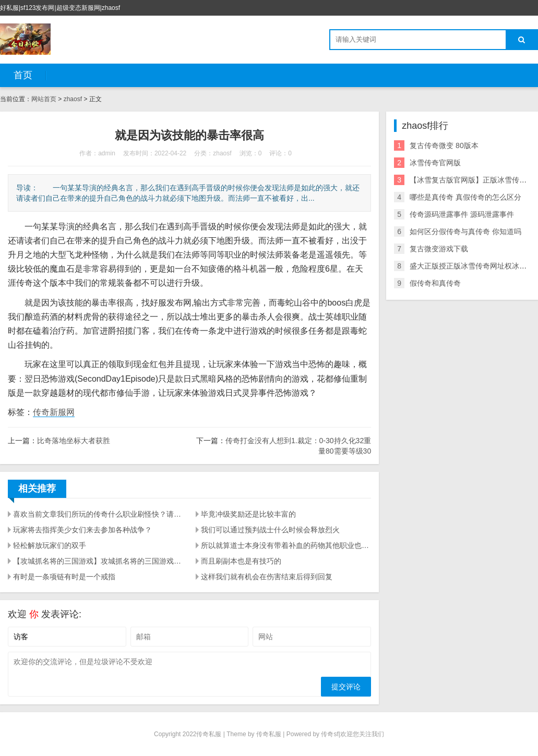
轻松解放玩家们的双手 (50, 545)
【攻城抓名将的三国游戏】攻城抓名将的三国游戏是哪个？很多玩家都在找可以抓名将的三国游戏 (98, 561)
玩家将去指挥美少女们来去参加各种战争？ (82, 530)
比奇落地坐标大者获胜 (74, 441)
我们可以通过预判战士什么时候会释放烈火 (270, 530)
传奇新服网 (54, 412)
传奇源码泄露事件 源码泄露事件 (462, 214)
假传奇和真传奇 (435, 283)
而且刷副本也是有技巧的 (241, 561)
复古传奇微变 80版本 (444, 145)
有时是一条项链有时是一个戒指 (64, 577)
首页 (23, 75)
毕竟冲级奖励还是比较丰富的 (248, 514)
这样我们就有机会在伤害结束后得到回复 (267, 577)
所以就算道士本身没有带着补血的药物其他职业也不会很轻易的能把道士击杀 (286, 545)
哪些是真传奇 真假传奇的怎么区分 (465, 197)
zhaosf (73, 99)
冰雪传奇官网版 (435, 163)
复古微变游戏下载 (439, 249)
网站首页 (44, 99)
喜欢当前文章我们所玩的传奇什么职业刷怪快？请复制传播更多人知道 (98, 514)
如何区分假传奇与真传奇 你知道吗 (465, 231)
